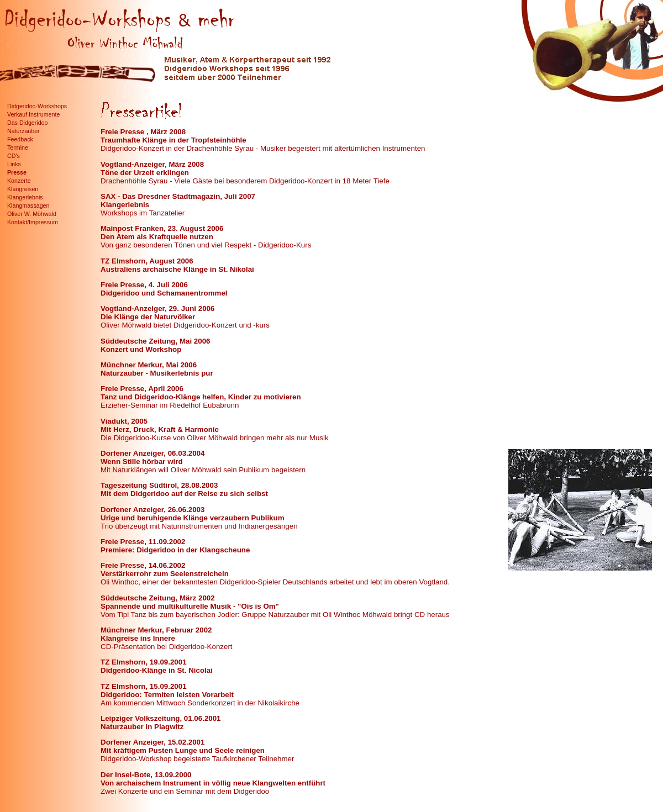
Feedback (20, 139)
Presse (17, 172)
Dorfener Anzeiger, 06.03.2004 (152, 453)
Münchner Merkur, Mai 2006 (149, 365)
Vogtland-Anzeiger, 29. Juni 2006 (157, 309)
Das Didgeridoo (27, 123)
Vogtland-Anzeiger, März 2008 (152, 164)
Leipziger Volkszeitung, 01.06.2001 (161, 718)
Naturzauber (23, 131)
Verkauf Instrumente (33, 114)
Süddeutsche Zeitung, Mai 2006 (155, 341)
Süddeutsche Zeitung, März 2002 (158, 598)
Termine (18, 147)
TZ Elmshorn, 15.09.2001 (144, 686)
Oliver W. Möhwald (32, 214)
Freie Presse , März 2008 (143, 132)
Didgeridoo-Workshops (37, 106)
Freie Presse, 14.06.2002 (143, 565)
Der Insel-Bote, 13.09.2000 (146, 775)
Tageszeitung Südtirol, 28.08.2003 (159, 485)
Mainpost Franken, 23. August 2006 (162, 228)
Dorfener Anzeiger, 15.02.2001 (152, 742)
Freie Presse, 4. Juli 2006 (144, 285)
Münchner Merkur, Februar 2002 (156, 630)
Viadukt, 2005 (124, 421)
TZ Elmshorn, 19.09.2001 (144, 662)
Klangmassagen (28, 205)
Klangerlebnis (25, 197)
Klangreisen (23, 189)
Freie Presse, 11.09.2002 (143, 542)
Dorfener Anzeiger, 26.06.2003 (152, 510)
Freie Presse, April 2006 (142, 389)
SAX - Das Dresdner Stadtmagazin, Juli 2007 (178, 196)
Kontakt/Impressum (33, 222)
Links (14, 164)
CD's (14, 156)
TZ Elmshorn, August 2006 (147, 261)
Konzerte (19, 181)
